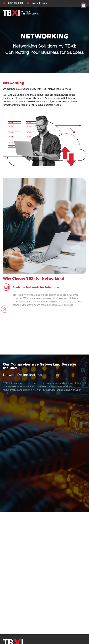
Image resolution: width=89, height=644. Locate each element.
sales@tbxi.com (39, 3)
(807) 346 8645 (15, 3)
